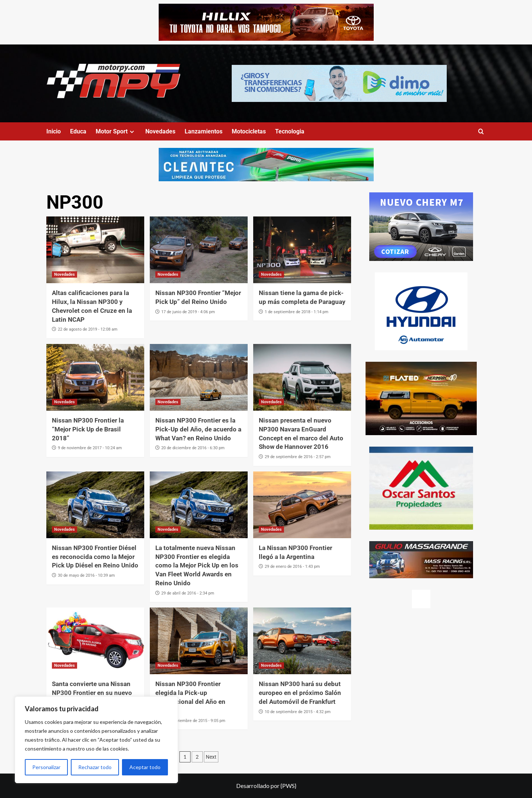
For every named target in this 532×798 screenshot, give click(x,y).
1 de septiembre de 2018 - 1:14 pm (297, 312)
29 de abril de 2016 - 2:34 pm (188, 593)
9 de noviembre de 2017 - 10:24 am (90, 448)
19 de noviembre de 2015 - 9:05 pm (193, 721)
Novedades (160, 131)
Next (211, 757)
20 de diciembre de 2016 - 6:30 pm (193, 448)
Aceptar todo (145, 767)
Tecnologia (290, 131)
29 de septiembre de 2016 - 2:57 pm (298, 457)
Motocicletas (249, 131)
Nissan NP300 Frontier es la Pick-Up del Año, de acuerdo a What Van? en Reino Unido (198, 429)
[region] (96, 740)
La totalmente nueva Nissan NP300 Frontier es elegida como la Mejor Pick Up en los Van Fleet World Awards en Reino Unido (197, 565)
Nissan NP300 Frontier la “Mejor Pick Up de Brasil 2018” (88, 429)
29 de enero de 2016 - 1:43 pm (292, 567)
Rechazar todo (95, 767)
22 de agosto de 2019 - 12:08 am (88, 329)
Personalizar (46, 767)
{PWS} (288, 786)
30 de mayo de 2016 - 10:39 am (86, 575)
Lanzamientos (204, 131)
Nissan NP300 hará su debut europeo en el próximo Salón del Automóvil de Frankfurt (300, 693)
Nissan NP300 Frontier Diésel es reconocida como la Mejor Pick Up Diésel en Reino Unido (95, 557)
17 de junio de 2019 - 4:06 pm (188, 312)
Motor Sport (116, 131)
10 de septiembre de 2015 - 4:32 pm (298, 712)
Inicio (54, 131)
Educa (78, 131)
